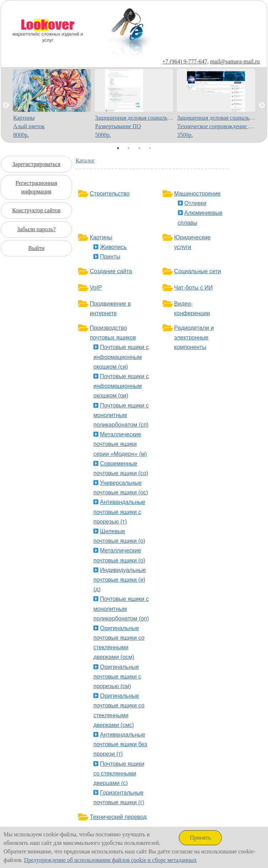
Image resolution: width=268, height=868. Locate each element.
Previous (6, 105)
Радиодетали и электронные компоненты (194, 337)
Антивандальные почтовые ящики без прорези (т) (120, 744)
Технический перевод (118, 817)
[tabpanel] (52, 105)
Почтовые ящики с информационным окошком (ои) (121, 386)
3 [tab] (139, 148)
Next (262, 105)
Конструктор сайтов (36, 210)
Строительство (110, 194)
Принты (110, 257)
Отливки (195, 203)
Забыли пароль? (36, 229)
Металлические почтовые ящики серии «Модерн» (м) (120, 444)
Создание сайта (111, 271)
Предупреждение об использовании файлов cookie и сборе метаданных (111, 860)
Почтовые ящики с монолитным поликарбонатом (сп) (121, 415)
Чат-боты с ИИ (194, 288)
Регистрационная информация (36, 187)
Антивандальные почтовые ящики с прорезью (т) (119, 512)
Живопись (113, 247)
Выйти (36, 248)
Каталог (85, 160)
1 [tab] (118, 148)
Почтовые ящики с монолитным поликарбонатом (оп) (121, 609)
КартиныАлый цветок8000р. (29, 126)
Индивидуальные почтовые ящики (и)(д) (120, 580)
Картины (101, 237)
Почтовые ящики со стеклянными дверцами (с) (119, 773)
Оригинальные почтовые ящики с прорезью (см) (117, 677)
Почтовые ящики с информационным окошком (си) (121, 357)
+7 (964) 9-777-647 (185, 61)
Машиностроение (198, 194)
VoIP (96, 288)
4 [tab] (150, 148)
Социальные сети (198, 271)
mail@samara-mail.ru (235, 61)
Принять (200, 838)
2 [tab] (129, 148)
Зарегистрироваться (37, 164)
